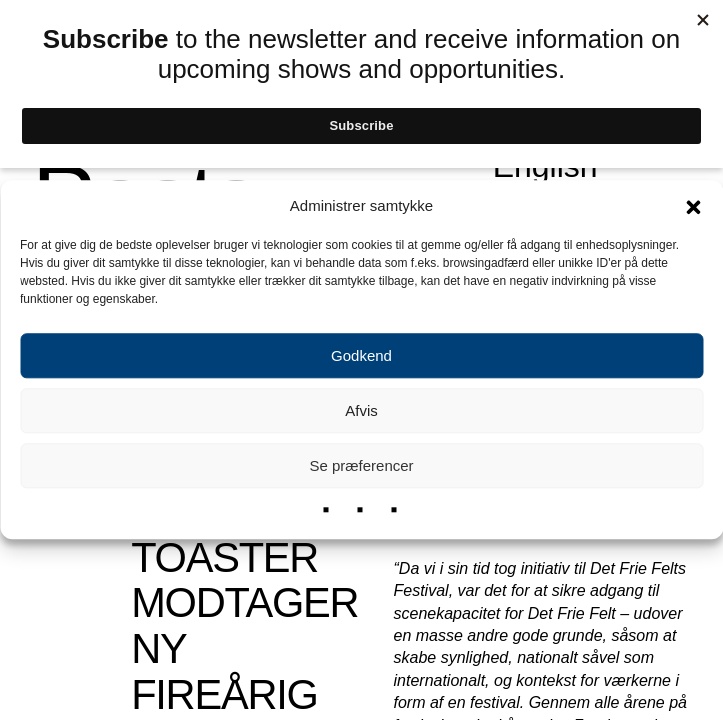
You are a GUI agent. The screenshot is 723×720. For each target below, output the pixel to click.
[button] (693, 206)
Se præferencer (361, 465)
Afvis (361, 410)
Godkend (361, 355)
